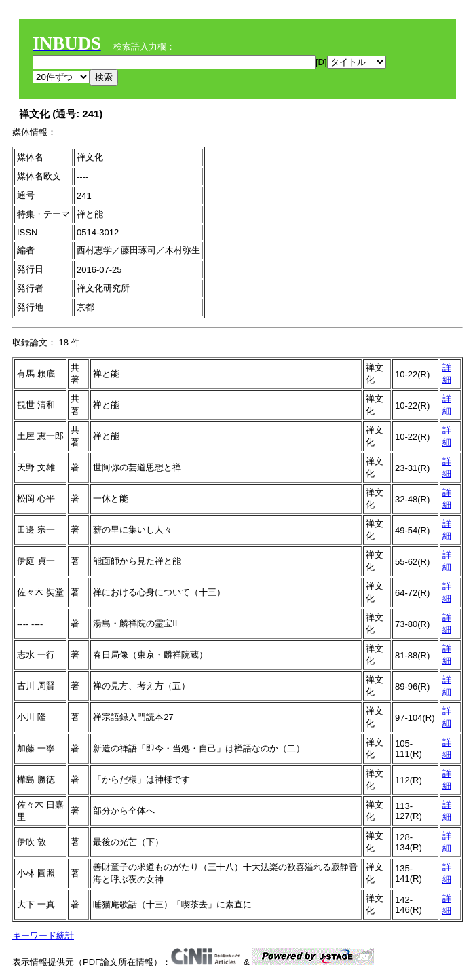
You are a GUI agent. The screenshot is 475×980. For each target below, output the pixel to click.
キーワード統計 (43, 936)
